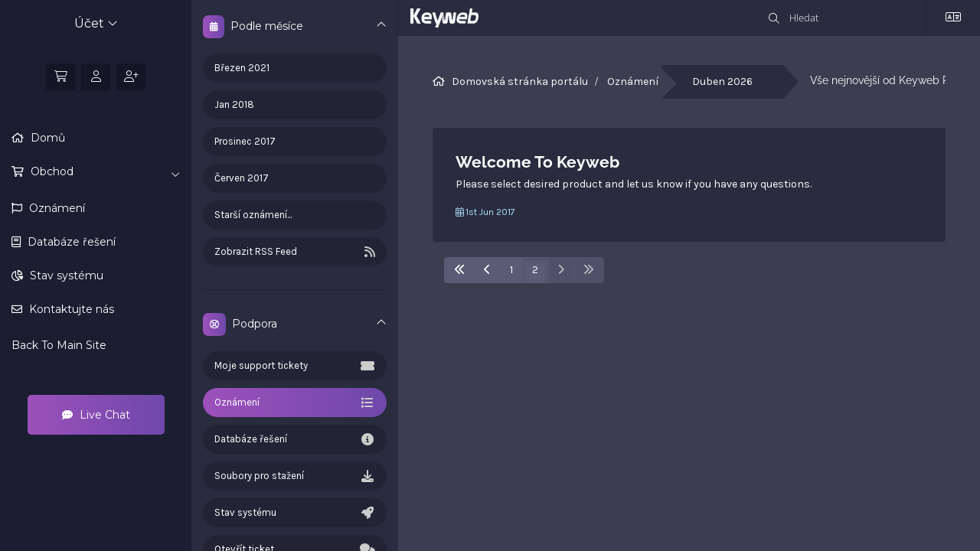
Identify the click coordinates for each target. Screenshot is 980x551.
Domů (46, 138)
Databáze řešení (70, 242)
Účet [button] (96, 23)
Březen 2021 (242, 68)
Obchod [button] (104, 172)
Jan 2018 (234, 104)
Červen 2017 (242, 178)
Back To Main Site (59, 345)
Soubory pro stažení (295, 476)
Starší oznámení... (253, 215)
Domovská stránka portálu (520, 82)
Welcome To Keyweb (537, 162)
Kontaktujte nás (70, 309)
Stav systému (65, 275)
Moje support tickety (295, 366)
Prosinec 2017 (245, 141)
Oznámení (56, 208)
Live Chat (96, 415)
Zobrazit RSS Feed (295, 252)
